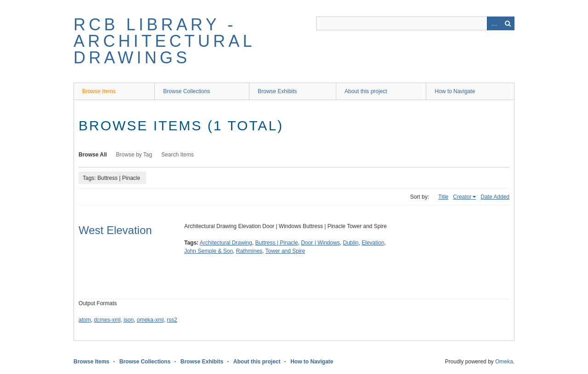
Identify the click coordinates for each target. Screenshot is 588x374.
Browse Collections (187, 91)
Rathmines (249, 251)
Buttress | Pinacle (277, 243)
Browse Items (99, 91)
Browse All (93, 155)
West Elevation (115, 230)
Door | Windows (320, 243)
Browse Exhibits (277, 91)
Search (508, 23)
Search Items (178, 155)
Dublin (351, 243)
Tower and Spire (286, 251)
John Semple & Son (209, 251)
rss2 (172, 320)
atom (85, 320)
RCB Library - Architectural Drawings (164, 41)
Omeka (504, 362)
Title (443, 197)
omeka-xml (150, 320)
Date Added (495, 197)
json (129, 320)
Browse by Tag (134, 155)
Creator (462, 197)
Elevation (373, 243)
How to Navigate (455, 91)
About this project (366, 91)
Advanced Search (494, 23)
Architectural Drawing (226, 243)
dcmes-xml (107, 320)
